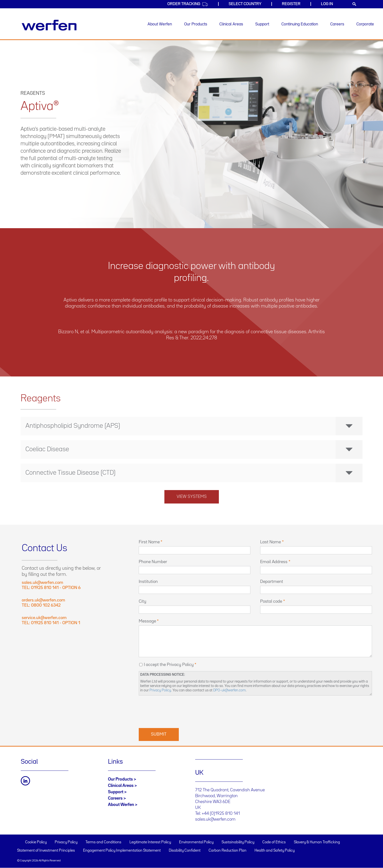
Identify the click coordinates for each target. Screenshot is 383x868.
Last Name (271, 542)
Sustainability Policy (238, 842)
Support (262, 24)
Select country (245, 4)
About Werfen (160, 24)
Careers (337, 24)
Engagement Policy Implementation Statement (122, 851)
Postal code (271, 601)
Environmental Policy (196, 842)
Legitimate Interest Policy (150, 842)
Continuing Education (300, 24)
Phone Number (153, 562)
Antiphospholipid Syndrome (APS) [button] (194, 426)
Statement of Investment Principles (46, 851)
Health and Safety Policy (275, 851)
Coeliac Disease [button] (194, 450)
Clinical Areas (231, 24)
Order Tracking (188, 4)
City (143, 601)
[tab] (191, 426)
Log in (327, 4)
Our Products (196, 24)
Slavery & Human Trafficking (317, 842)
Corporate (365, 24)
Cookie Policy (36, 842)
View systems (192, 497)
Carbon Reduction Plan (228, 851)
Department (272, 582)
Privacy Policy (160, 690)
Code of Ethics (274, 842)
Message (147, 621)
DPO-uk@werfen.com (229, 690)
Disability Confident (185, 851)
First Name (149, 542)
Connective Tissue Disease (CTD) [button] (194, 473)
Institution (148, 582)
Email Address (274, 562)
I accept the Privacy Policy (169, 665)
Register (291, 4)
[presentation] (176, 711)
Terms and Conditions (103, 842)
